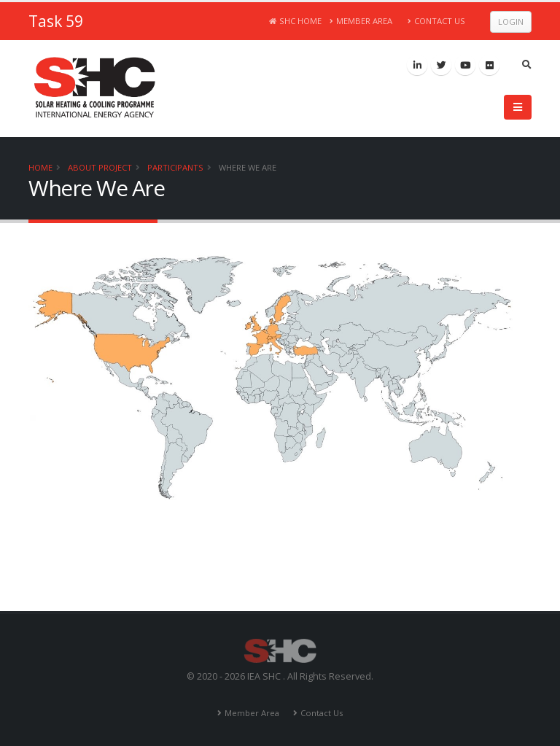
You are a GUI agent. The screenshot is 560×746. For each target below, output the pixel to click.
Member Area (361, 21)
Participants (175, 167)
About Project (100, 167)
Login (511, 22)
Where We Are (248, 167)
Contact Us (436, 21)
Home (40, 167)
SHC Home (296, 21)
